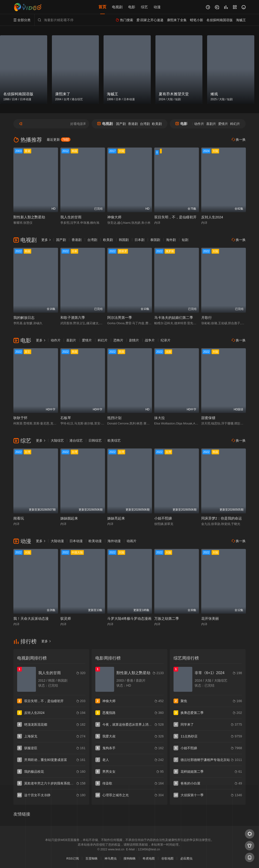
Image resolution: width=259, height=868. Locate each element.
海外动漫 (114, 541)
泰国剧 (155, 240)
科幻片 (235, 124)
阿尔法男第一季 (120, 318)
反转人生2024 (212, 217)
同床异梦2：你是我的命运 (222, 518)
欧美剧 (157, 124)
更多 (46, 240)
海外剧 (171, 240)
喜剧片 (211, 124)
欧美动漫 (95, 541)
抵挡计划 (114, 418)
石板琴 (66, 418)
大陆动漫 (57, 541)
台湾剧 (145, 124)
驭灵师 (66, 618)
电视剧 (117, 7)
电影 (132, 7)
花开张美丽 (210, 618)
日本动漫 (76, 541)
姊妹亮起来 (116, 518)
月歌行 (207, 318)
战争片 (150, 340)
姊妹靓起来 (69, 518)
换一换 (239, 140)
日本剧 (139, 240)
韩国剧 (124, 240)
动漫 (157, 7)
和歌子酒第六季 (73, 318)
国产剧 (121, 124)
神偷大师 (114, 217)
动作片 (199, 124)
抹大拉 (160, 418)
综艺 (144, 7)
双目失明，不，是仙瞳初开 (175, 217)
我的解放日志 (24, 318)
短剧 (185, 240)
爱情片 (223, 124)
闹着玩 (19, 518)
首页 (102, 7)
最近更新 (59, 140)
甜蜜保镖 (208, 418)
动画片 (131, 541)
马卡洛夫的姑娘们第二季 (174, 318)
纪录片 (166, 340)
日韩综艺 (95, 440)
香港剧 (133, 124)
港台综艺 (76, 440)
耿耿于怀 (20, 418)
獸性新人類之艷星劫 (29, 217)
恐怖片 (118, 340)
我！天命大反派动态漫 (31, 618)
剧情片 (134, 340)
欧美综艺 (114, 440)
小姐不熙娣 (163, 518)
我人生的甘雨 (71, 217)
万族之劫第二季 (167, 618)
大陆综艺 (57, 440)
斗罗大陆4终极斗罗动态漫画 (129, 618)
